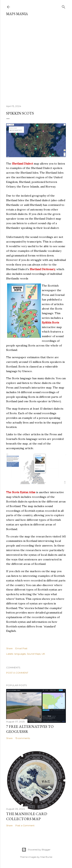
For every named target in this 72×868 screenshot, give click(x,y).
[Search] (64, 6)
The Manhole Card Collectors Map (27, 816)
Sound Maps (34, 654)
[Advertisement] (36, 59)
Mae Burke (46, 857)
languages (20, 654)
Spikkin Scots (50, 322)
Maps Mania (17, 14)
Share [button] (9, 648)
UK (43, 654)
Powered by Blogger (36, 850)
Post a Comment (17, 673)
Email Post (21, 648)
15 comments (23, 738)
